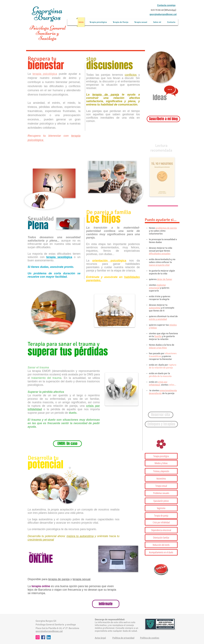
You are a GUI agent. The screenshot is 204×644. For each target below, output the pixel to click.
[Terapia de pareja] (161, 516)
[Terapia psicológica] (161, 456)
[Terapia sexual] (161, 486)
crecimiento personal (41, 540)
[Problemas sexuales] (161, 493)
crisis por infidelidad (158, 383)
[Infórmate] (106, 604)
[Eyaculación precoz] (161, 501)
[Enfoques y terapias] (161, 424)
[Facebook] (43, 637)
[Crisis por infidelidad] (161, 522)
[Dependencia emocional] (161, 530)
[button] (161, 471)
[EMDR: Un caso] (67, 444)
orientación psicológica (109, 261)
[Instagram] (38, 637)
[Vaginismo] (161, 508)
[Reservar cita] (161, 415)
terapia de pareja (106, 95)
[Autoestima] (161, 478)
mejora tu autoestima (80, 536)
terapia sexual (82, 579)
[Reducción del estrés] (161, 545)
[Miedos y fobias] (161, 463)
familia (158, 336)
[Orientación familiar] (161, 538)
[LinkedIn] (49, 637)
